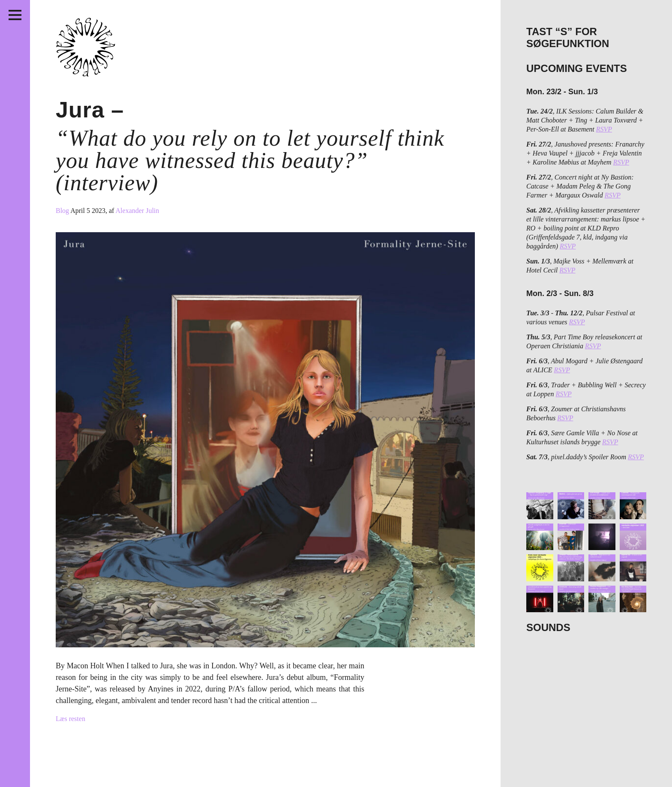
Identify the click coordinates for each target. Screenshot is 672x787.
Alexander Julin (138, 211)
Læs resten (70, 719)
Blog (63, 211)
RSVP (604, 129)
